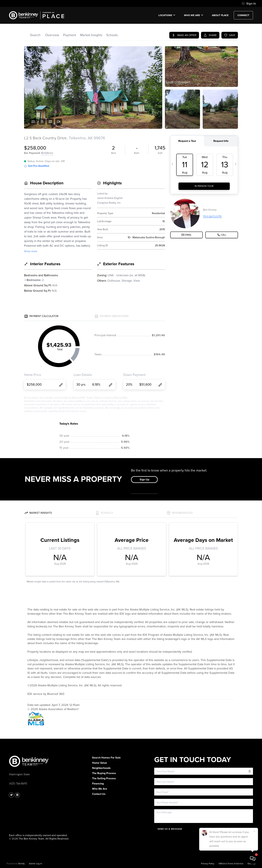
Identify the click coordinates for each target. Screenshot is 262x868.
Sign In (249, 4)
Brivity (22, 864)
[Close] (254, 831)
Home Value (100, 763)
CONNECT (243, 15)
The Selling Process (104, 778)
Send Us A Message (170, 829)
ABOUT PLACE (220, 15)
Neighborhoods (101, 768)
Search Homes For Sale (106, 758)
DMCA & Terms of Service (231, 864)
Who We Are (194, 15)
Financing (98, 784)
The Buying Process (104, 773)
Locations (167, 15)
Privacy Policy (208, 864)
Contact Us (99, 794)
